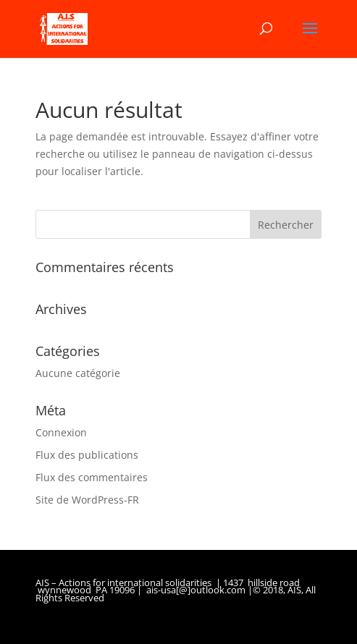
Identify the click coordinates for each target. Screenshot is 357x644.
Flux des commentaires (92, 477)
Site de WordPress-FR (87, 500)
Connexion (61, 432)
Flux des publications (87, 455)
